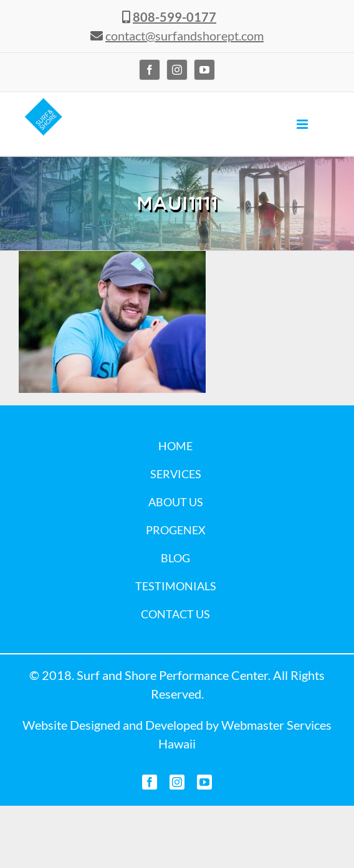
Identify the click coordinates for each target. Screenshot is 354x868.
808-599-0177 (175, 17)
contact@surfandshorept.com (184, 35)
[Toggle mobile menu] (304, 124)
